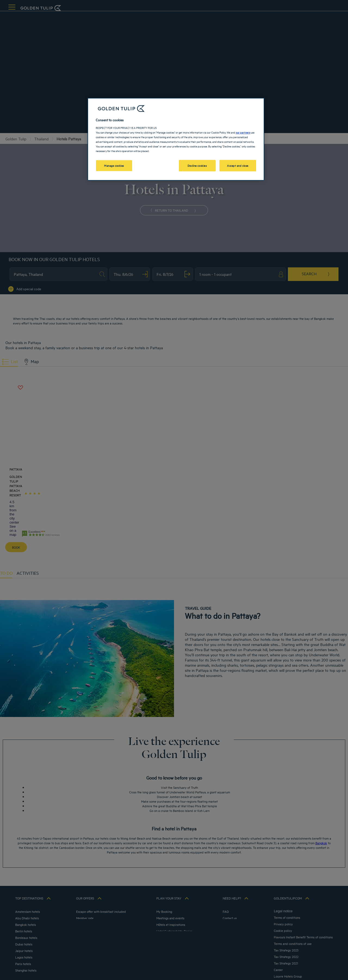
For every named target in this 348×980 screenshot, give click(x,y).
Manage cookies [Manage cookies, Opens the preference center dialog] (114, 165)
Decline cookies (197, 165)
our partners (243, 132)
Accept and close (238, 165)
